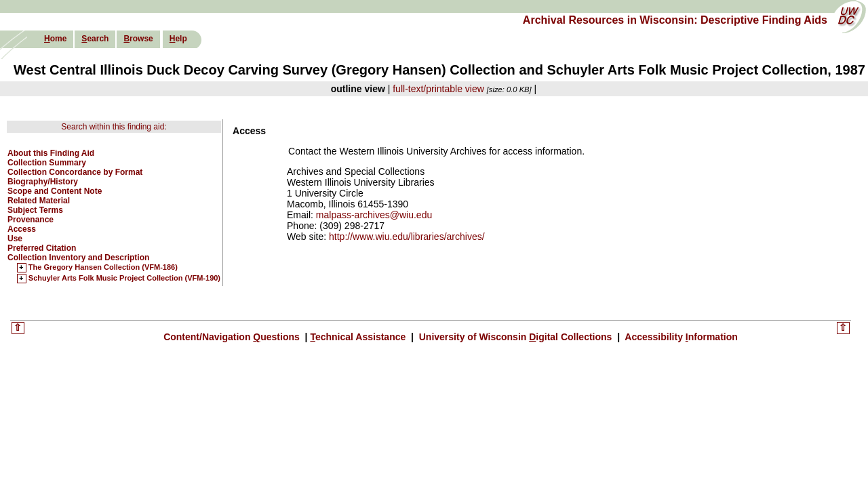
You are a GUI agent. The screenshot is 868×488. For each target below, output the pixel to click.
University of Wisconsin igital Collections (515, 337)
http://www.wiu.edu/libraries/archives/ (407, 237)
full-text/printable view (438, 89)
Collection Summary (47, 163)
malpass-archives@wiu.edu (374, 215)
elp (178, 39)
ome (55, 39)
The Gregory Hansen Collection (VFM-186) (103, 268)
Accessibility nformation (680, 337)
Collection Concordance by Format (75, 172)
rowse (138, 39)
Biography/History (43, 182)
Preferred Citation (42, 248)
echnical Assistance (359, 337)
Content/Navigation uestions (233, 337)
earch (95, 39)
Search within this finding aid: (114, 127)
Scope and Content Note (55, 191)
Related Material (39, 201)
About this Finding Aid (51, 153)
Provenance (31, 220)
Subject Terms (35, 210)
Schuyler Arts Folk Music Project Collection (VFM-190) (124, 279)
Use (15, 239)
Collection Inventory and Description (78, 258)
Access (22, 229)
